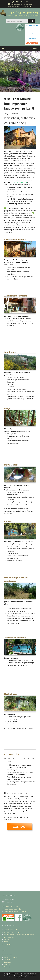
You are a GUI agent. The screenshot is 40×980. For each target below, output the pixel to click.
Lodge (6, 942)
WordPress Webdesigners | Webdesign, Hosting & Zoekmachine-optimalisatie (20, 976)
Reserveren (8, 962)
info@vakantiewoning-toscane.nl (21, 4)
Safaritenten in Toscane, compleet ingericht (19, 935)
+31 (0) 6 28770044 (21, 2)
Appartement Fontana (12, 930)
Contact (19, 6)
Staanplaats (8, 944)
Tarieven (7, 960)
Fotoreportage (19, 182)
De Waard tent (9, 937)
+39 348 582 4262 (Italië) (13, 909)
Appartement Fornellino (12, 932)
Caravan (7, 939)
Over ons (11, 6)
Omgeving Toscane (11, 957)
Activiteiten (8, 955)
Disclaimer (27, 6)
